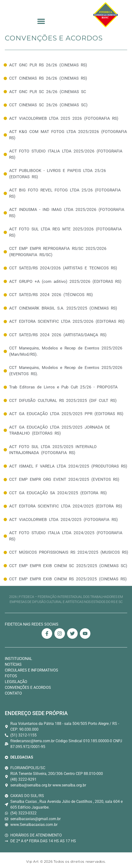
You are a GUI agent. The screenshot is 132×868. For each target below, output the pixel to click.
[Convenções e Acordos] (66, 65)
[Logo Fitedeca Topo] (106, 15)
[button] (41, 21)
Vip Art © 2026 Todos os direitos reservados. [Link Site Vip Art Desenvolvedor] (66, 862)
